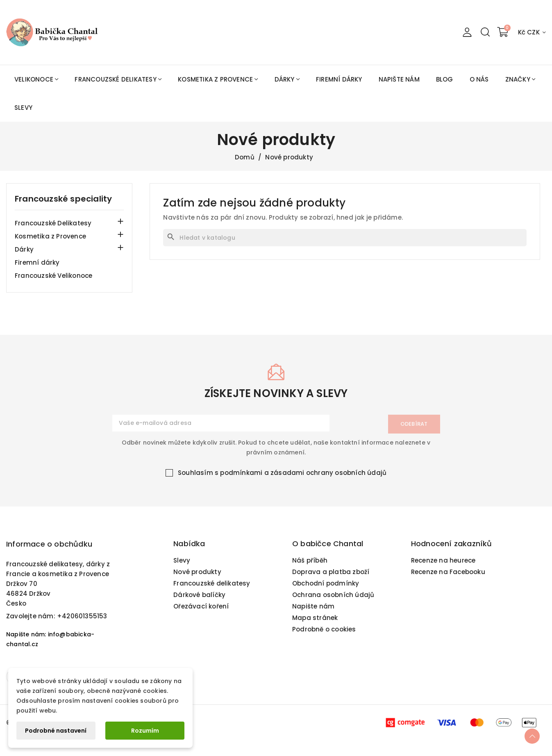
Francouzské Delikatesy (53, 223)
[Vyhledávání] (345, 238)
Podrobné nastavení (56, 731)
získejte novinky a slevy (276, 397)
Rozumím (145, 731)
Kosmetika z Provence (50, 236)
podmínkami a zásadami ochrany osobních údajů (303, 476)
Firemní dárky (37, 262)
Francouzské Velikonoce (53, 276)
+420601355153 (82, 619)
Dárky (24, 249)
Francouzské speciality (63, 199)
